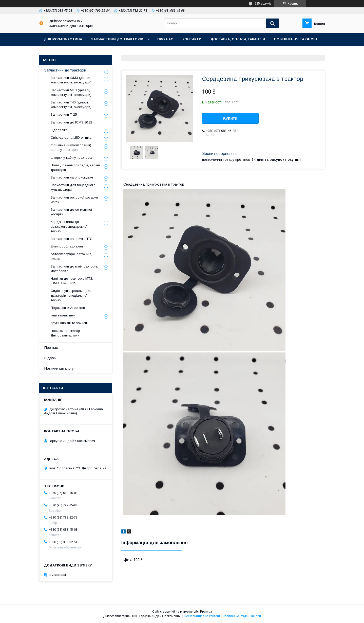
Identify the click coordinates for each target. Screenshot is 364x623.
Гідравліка (59, 130)
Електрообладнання (67, 246)
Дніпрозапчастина (63, 39)
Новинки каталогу (59, 368)
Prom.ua (206, 612)
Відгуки (50, 358)
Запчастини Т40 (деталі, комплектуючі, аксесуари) (71, 105)
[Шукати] (272, 23)
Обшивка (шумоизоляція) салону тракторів (71, 147)
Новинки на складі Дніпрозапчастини (65, 333)
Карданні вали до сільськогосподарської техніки (69, 226)
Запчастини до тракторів (117, 39)
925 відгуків (263, 4)
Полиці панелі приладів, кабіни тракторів (75, 167)
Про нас (165, 39)
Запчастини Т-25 (64, 114)
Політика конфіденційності (242, 616)
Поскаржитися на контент (202, 616)
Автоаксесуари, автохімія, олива (71, 256)
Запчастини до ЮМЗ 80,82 (71, 122)
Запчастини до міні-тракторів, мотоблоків (74, 269)
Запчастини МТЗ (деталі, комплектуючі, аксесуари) (71, 92)
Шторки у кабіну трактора (71, 158)
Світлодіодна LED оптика (71, 138)
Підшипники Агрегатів (68, 308)
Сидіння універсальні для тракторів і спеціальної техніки (71, 295)
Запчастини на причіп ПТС (72, 239)
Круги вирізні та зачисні (69, 323)
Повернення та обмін (295, 39)
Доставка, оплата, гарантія (238, 39)
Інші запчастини (63, 315)
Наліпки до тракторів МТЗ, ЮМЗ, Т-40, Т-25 (72, 281)
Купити (230, 118)
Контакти (192, 39)
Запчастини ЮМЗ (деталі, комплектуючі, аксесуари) (71, 80)
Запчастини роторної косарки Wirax (74, 200)
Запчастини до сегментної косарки (71, 212)
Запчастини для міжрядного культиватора (73, 187)
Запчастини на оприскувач (72, 177)
